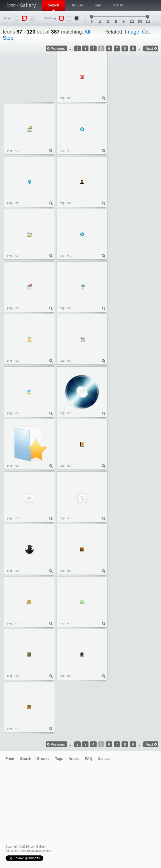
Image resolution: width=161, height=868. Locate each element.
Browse (77, 5)
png (62, 98)
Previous (58, 48)
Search (53, 5)
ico (69, 98)
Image (132, 32)
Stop (8, 38)
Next (149, 744)
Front (10, 759)
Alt (87, 32)
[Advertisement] (136, 124)
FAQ (89, 759)
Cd (145, 32)
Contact (104, 759)
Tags (98, 5)
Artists (118, 5)
